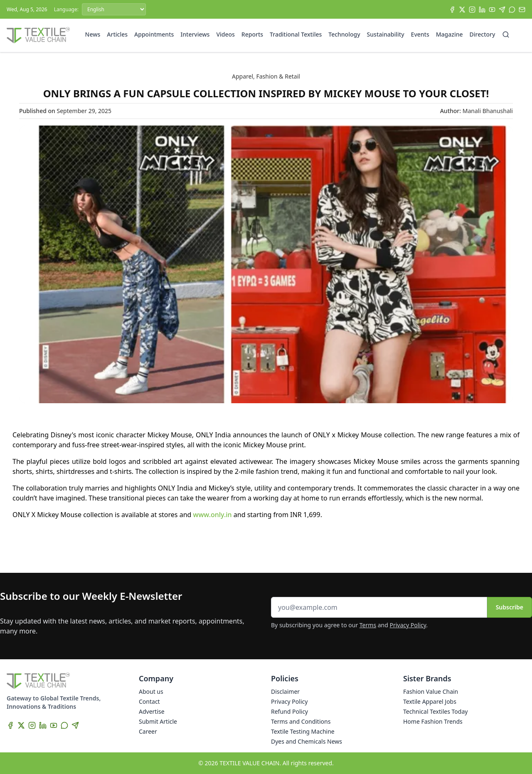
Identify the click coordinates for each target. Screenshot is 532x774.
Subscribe (510, 607)
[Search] (506, 35)
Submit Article (158, 721)
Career (148, 731)
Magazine (449, 34)
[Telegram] (502, 10)
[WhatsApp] (512, 10)
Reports (252, 34)
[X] (462, 10)
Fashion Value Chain (431, 691)
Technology (344, 34)
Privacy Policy (408, 625)
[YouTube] (492, 10)
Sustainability (386, 34)
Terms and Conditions (301, 721)
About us (151, 691)
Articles (117, 34)
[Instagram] (472, 10)
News (93, 34)
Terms (368, 625)
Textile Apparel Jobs (430, 701)
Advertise (152, 711)
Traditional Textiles (296, 34)
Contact (149, 701)
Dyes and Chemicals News (307, 741)
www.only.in (213, 515)
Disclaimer (285, 691)
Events (420, 34)
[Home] (38, 35)
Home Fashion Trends (433, 721)
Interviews (195, 34)
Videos (225, 34)
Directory (483, 34)
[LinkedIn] (482, 10)
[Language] (114, 9)
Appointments (154, 34)
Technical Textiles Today (435, 711)
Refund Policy (289, 711)
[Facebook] (452, 10)
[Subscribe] (522, 10)
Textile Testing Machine (303, 731)
